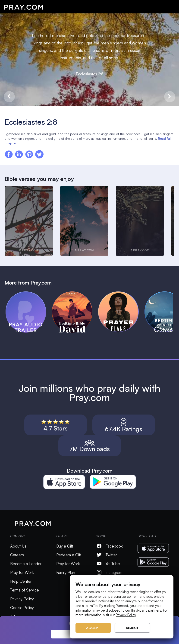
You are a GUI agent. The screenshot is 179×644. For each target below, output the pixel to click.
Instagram (109, 572)
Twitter (107, 555)
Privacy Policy (22, 599)
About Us (18, 546)
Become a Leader (26, 564)
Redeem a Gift (69, 555)
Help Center (21, 581)
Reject (132, 628)
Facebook (110, 546)
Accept (93, 628)
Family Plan (66, 572)
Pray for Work (22, 572)
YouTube (108, 564)
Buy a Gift (65, 546)
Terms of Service (25, 590)
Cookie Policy (22, 608)
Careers (17, 555)
